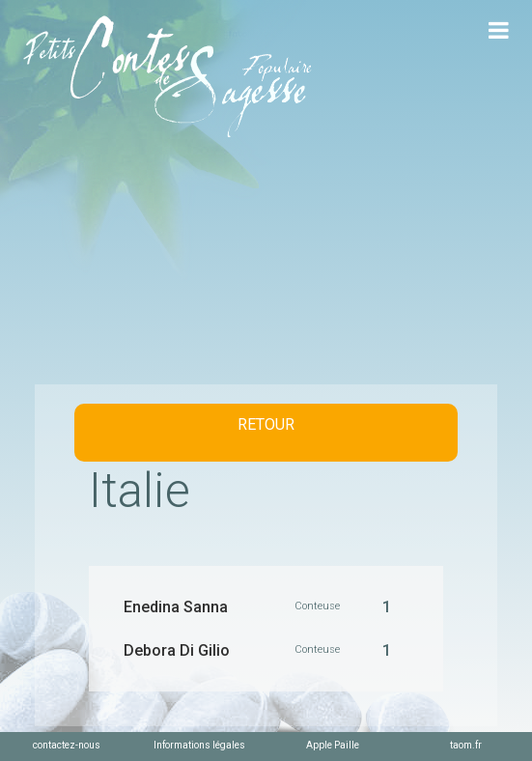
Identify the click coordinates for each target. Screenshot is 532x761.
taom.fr (466, 745)
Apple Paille (333, 745)
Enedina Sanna (176, 607)
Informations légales (199, 745)
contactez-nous (67, 745)
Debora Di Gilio (177, 650)
